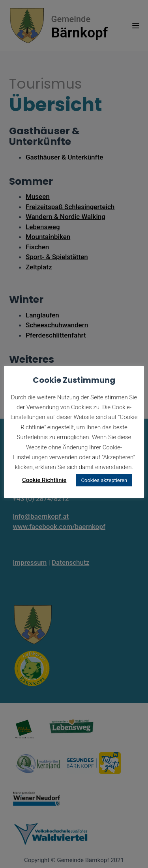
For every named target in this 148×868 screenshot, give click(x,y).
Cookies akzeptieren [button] (104, 480)
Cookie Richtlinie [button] (44, 480)
